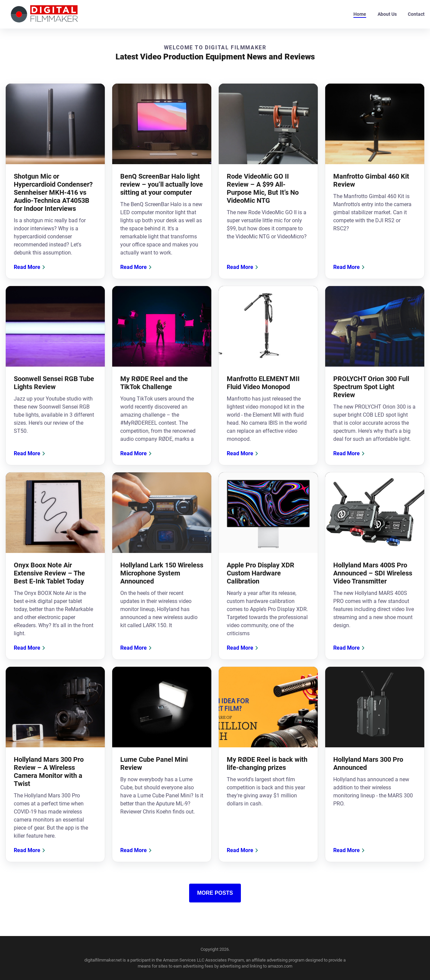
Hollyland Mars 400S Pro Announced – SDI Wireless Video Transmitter (373, 573)
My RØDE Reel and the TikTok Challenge (154, 383)
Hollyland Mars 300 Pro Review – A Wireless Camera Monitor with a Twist (49, 772)
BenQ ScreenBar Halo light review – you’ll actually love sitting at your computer (162, 184)
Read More (30, 267)
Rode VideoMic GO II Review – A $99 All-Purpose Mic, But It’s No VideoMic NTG (263, 188)
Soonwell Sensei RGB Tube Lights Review (54, 383)
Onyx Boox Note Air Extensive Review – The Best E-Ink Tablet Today (49, 573)
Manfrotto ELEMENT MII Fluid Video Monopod (263, 383)
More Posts (215, 893)
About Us (387, 14)
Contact (416, 14)
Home (360, 14)
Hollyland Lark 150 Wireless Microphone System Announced (162, 573)
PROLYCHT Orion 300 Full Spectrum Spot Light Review (371, 387)
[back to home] (44, 14)
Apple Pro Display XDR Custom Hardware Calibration (261, 573)
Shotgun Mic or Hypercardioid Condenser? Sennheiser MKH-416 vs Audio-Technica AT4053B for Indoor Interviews (53, 192)
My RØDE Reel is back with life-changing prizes (267, 763)
